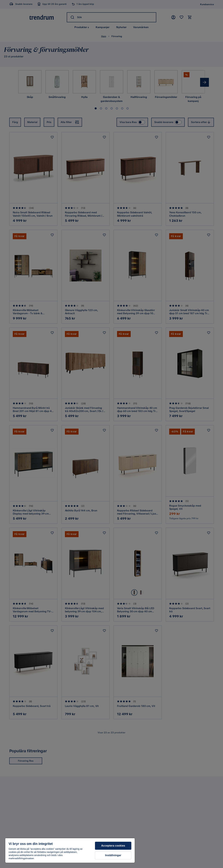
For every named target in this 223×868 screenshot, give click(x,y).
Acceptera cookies (113, 846)
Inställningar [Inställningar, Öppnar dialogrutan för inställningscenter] (113, 855)
